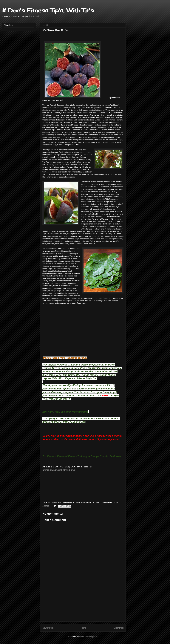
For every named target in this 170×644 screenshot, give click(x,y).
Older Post (118, 628)
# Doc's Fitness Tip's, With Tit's (48, 10)
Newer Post (48, 628)
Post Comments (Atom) (88, 637)
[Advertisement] (83, 602)
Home (84, 628)
